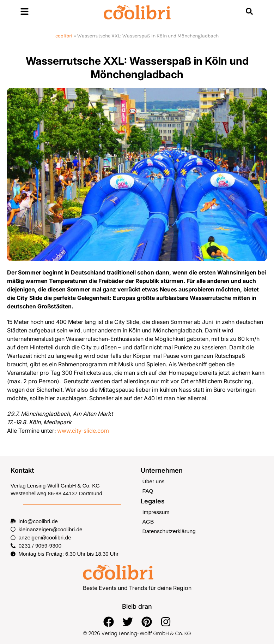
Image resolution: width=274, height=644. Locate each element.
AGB (148, 521)
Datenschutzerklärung (168, 530)
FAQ (148, 490)
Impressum (156, 511)
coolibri (64, 36)
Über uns (153, 481)
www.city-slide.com (83, 431)
